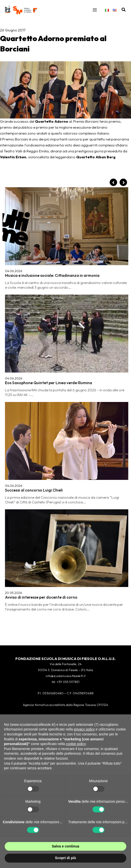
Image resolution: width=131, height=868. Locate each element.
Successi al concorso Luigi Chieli (34, 490)
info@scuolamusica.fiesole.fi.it (66, 676)
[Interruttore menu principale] (95, 10)
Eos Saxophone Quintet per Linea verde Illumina (49, 383)
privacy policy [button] (84, 729)
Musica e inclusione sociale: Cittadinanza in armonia (52, 275)
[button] (124, 10)
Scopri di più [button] (66, 858)
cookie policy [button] (76, 744)
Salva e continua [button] (65, 846)
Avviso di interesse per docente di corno (41, 597)
